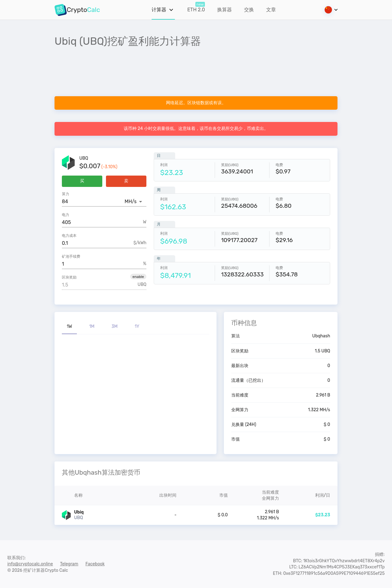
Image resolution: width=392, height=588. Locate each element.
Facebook (95, 564)
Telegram (69, 564)
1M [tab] (92, 326)
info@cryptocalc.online (30, 564)
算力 (66, 194)
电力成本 (69, 236)
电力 (66, 215)
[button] (138, 276)
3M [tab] (115, 326)
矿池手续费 (71, 256)
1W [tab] (69, 326)
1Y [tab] (137, 326)
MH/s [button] (131, 201)
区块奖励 (69, 277)
